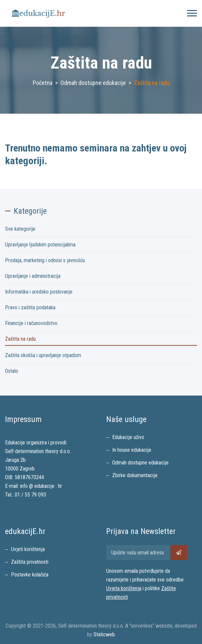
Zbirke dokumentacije (135, 475)
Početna (43, 83)
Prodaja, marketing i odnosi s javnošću (45, 260)
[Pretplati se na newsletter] (179, 553)
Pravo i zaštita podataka (30, 307)
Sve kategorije (20, 229)
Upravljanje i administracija (33, 276)
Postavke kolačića (30, 575)
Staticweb (104, 634)
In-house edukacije (132, 450)
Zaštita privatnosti (30, 562)
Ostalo (12, 371)
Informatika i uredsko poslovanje (39, 292)
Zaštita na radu (20, 339)
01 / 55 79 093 (30, 495)
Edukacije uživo (128, 437)
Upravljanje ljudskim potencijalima (40, 245)
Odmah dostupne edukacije (93, 83)
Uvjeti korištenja (28, 549)
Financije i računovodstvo (31, 323)
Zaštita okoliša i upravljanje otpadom (43, 355)
